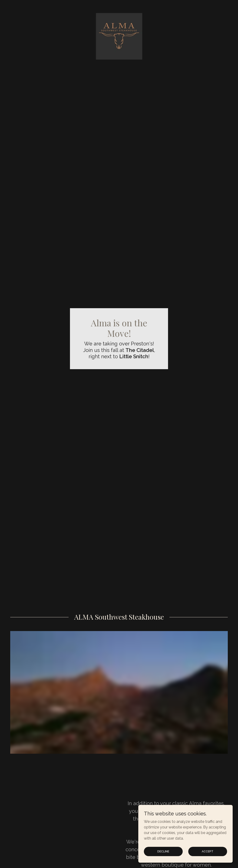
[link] (119, 36)
